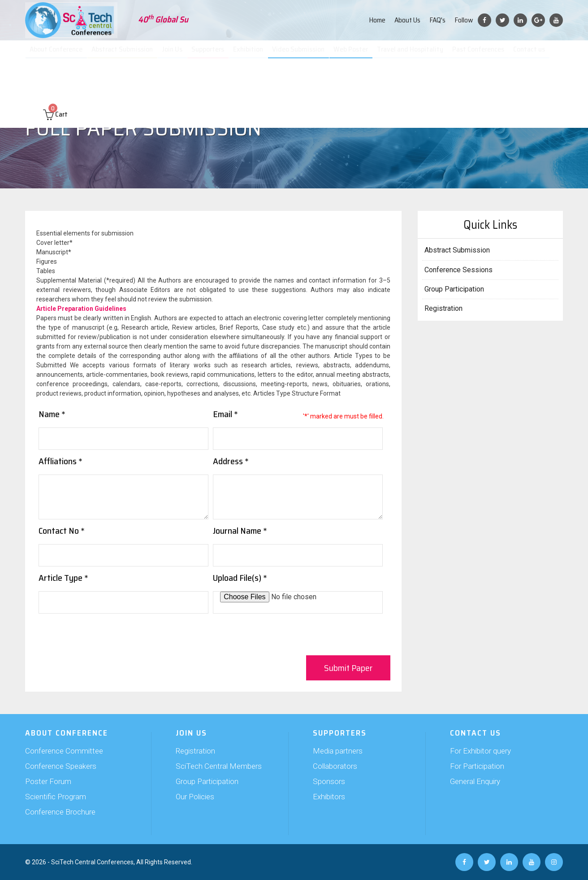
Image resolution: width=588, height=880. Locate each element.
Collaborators (335, 766)
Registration (443, 308)
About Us (407, 20)
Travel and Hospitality (412, 54)
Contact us (530, 54)
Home (377, 20)
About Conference (61, 54)
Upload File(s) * (240, 578)
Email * (225, 414)
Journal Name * (240, 531)
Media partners (338, 751)
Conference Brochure (60, 812)
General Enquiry (475, 781)
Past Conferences (480, 54)
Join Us (176, 54)
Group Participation (454, 289)
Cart (55, 81)
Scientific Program (56, 797)
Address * (231, 461)
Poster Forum (48, 781)
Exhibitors (329, 797)
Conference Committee (64, 751)
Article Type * (63, 578)
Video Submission (302, 54)
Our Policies (195, 797)
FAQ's (437, 20)
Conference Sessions (458, 270)
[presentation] (107, 636)
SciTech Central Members (219, 766)
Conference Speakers (61, 766)
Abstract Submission (127, 54)
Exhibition (252, 54)
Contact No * (62, 531)
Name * (52, 414)
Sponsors (329, 781)
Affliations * (61, 461)
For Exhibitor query (480, 751)
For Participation (477, 766)
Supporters (212, 54)
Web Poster (353, 54)
